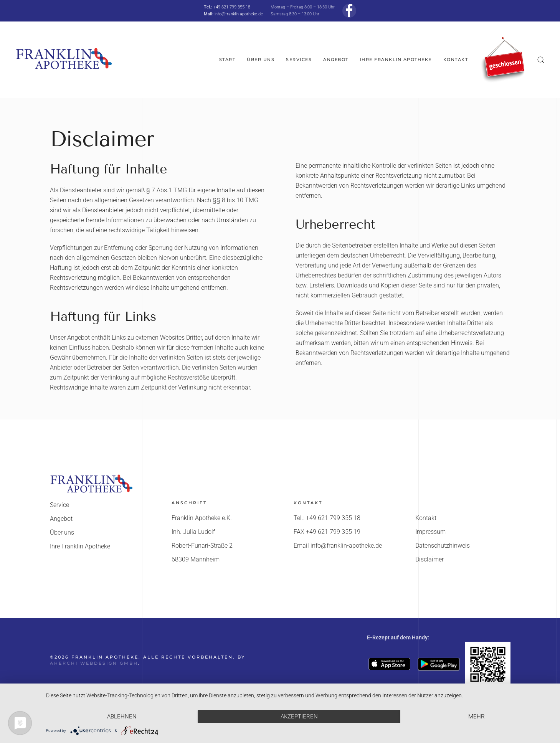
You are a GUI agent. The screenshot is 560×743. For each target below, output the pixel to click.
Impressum (430, 532)
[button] (541, 60)
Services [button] (299, 59)
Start (227, 59)
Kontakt (426, 518)
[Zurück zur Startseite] (64, 60)
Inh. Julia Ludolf (193, 532)
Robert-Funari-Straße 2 (202, 546)
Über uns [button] (261, 59)
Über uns (62, 532)
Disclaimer (429, 559)
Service (59, 505)
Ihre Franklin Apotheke (396, 59)
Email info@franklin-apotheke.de (338, 546)
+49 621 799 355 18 (232, 7)
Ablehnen (122, 717)
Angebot (336, 59)
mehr (477, 717)
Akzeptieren (299, 717)
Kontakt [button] (456, 59)
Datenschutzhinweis (443, 546)
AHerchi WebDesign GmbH (94, 663)
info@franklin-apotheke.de (239, 14)
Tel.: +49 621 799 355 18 (327, 518)
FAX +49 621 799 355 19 (327, 532)
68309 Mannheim (196, 559)
